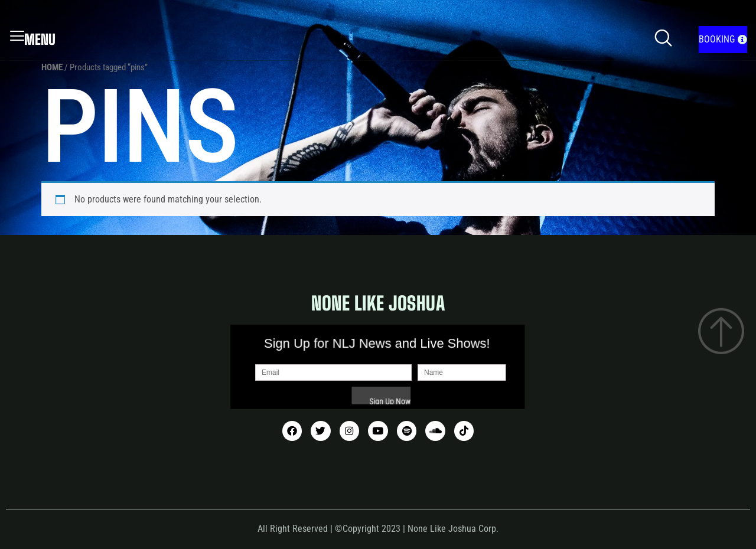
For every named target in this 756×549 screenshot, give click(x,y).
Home (52, 67)
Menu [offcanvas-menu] (33, 40)
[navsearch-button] (663, 40)
